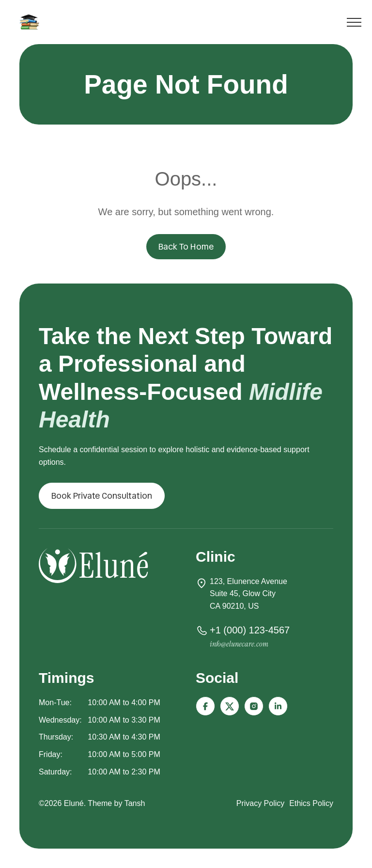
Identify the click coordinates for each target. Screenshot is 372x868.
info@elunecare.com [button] (239, 644)
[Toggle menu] (354, 24)
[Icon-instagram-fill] (254, 706)
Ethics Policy (311, 803)
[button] (102, 496)
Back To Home (186, 246)
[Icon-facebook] (205, 706)
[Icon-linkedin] (278, 706)
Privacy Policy (261, 803)
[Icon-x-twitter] (230, 706)
